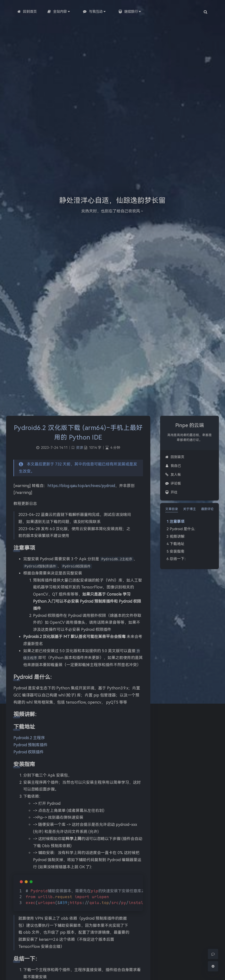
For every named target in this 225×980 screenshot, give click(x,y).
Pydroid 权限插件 (29, 752)
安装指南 (177, 551)
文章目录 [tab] (172, 509)
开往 (171, 492)
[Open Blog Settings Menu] (213, 966)
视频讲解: (177, 537)
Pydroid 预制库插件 (30, 745)
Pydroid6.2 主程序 (29, 738)
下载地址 (177, 544)
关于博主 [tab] (189, 509)
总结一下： (179, 559)
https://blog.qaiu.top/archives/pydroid (81, 486)
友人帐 (173, 475)
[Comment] (213, 954)
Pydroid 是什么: (183, 529)
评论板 (173, 483)
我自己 (173, 466)
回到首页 (175, 457)
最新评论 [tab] (207, 509)
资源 (80, 448)
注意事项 (177, 522)
